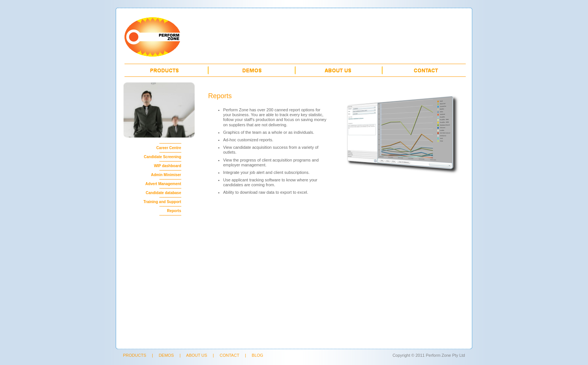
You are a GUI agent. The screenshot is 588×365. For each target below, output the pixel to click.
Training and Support (162, 202)
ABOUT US (196, 355)
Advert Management (163, 184)
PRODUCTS (135, 355)
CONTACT (229, 355)
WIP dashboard (167, 166)
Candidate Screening (163, 157)
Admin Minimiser (166, 175)
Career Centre (169, 148)
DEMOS (166, 355)
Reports (174, 211)
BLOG (257, 355)
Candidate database (163, 193)
